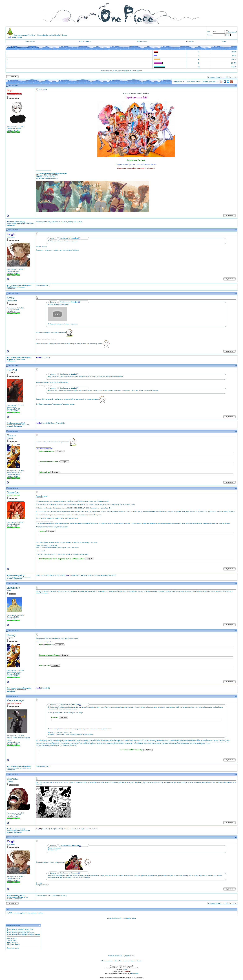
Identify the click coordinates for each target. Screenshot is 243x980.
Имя (208, 32)
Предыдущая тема (115, 918)
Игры (224, 41)
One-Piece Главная (122, 961)
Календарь (190, 41)
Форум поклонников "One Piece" (25, 35)
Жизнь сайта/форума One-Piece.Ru (49, 35)
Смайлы (10, 940)
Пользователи (142, 41)
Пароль (210, 35)
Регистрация (30, 41)
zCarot (125, 970)
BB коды (10, 938)
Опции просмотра (210, 82)
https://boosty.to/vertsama (50, 178)
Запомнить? (231, 32)
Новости (64, 35)
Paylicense (135, 973)
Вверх (139, 961)
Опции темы (177, 82)
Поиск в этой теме (192, 82)
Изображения (84, 41)
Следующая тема (129, 918)
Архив (133, 961)
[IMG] (9, 942)
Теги (8, 909)
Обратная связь (108, 961)
